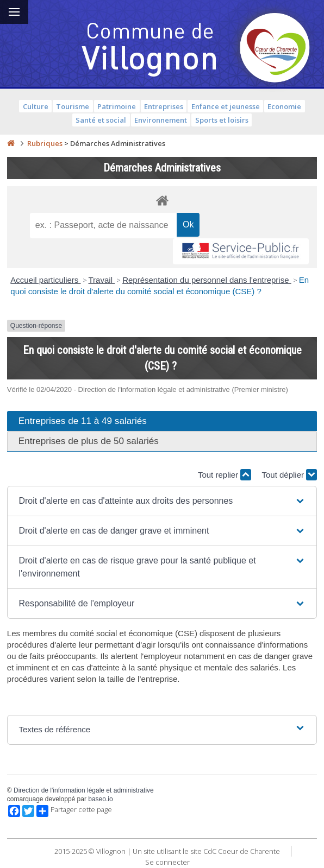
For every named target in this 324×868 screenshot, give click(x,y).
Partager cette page (74, 811)
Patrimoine (117, 106)
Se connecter (167, 862)
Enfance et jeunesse (226, 106)
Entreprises (164, 106)
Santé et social (101, 120)
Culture (36, 106)
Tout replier (225, 475)
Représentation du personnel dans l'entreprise (207, 280)
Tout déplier (289, 475)
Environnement (161, 120)
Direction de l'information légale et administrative (84, 790)
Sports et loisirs (222, 120)
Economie (284, 106)
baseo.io (100, 799)
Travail (102, 280)
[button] (162, 501)
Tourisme (73, 106)
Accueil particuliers (45, 280)
